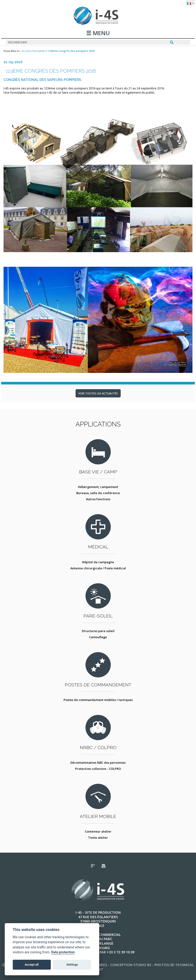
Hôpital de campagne (98, 562)
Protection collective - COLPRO (98, 769)
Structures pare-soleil (98, 631)
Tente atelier (98, 838)
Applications (98, 424)
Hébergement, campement (98, 487)
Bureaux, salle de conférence (98, 493)
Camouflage (98, 637)
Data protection (63, 952)
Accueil (26, 51)
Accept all (32, 965)
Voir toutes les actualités (98, 393)
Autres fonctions (98, 499)
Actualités (39, 51)
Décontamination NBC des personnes (98, 763)
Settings (72, 965)
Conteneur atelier (98, 831)
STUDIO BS (142, 965)
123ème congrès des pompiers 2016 (71, 51)
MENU (101, 33)
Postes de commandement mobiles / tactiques (98, 700)
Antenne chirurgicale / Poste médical (98, 568)
